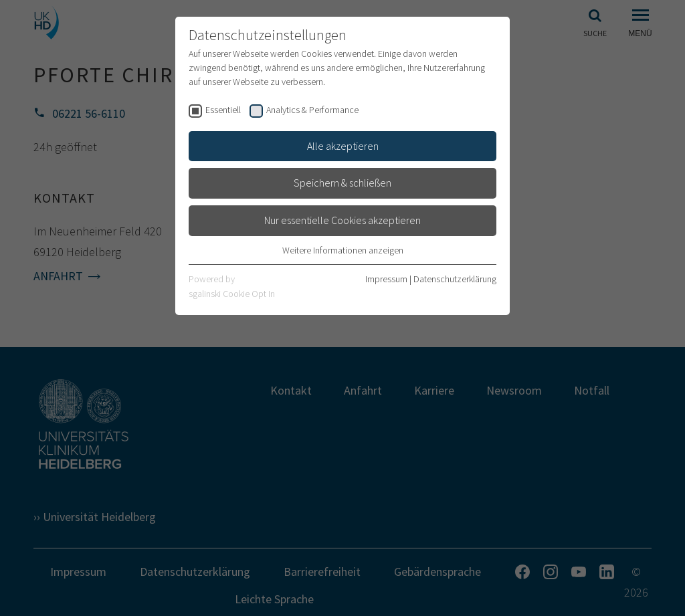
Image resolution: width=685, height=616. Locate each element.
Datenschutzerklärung (455, 279)
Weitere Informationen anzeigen (343, 250)
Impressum (386, 279)
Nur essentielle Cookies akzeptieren (342, 220)
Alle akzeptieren (343, 146)
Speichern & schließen (342, 183)
